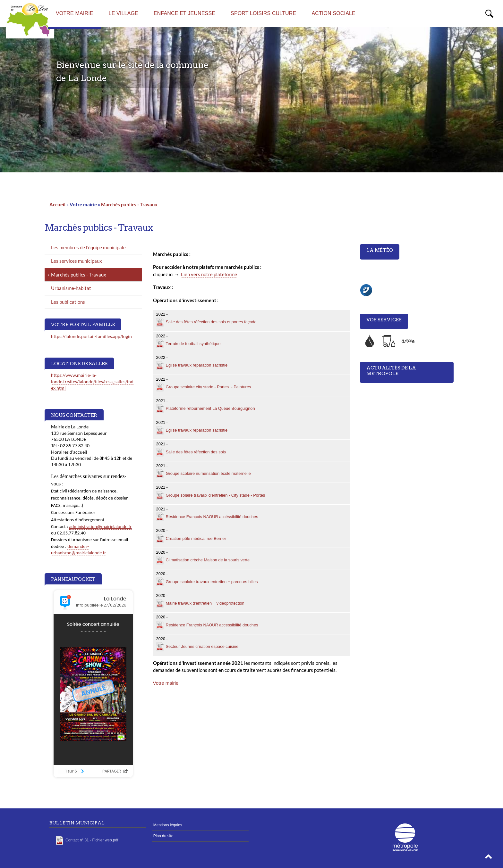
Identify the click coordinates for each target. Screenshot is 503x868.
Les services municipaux (77, 261)
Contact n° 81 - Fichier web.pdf (92, 840)
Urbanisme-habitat (71, 288)
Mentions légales (168, 825)
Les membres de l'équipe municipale (88, 247)
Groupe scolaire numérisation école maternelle (208, 473)
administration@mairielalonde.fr (101, 526)
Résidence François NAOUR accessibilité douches (212, 625)
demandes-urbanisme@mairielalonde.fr (78, 550)
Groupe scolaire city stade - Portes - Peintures (209, 387)
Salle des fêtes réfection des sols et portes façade (211, 322)
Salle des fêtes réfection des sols (196, 452)
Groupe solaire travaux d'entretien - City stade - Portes (216, 495)
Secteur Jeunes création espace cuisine (202, 646)
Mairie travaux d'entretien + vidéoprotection (205, 603)
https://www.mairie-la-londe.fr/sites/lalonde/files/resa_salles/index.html (92, 381)
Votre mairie (166, 683)
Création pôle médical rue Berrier (196, 538)
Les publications (68, 302)
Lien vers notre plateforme (209, 274)
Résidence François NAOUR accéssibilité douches (212, 517)
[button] (489, 858)
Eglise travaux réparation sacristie (197, 365)
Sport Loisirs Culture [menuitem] (263, 13)
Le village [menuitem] (124, 13)
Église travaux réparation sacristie (197, 430)
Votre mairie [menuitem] (75, 13)
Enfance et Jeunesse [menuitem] (184, 13)
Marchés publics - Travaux (129, 204)
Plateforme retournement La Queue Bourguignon (210, 408)
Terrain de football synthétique (193, 344)
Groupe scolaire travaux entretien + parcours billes (212, 582)
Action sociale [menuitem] (333, 13)
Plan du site (163, 836)
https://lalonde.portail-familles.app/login (91, 336)
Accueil (57, 204)
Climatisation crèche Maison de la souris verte (208, 560)
